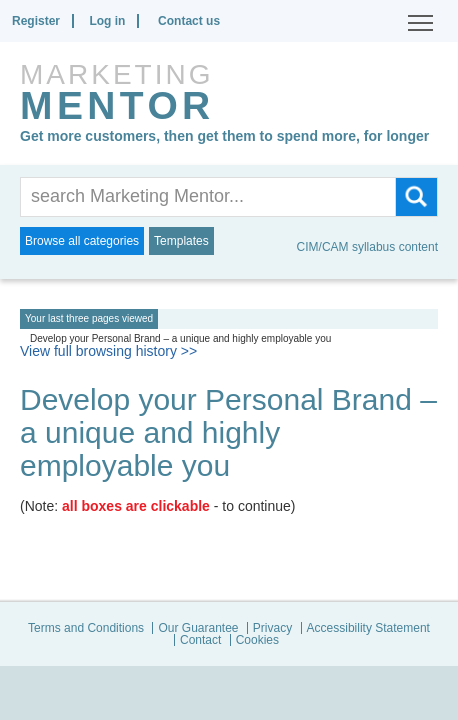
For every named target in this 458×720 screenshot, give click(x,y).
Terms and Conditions (86, 628)
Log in (107, 21)
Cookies (257, 640)
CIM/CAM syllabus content (367, 247)
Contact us (189, 21)
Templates (181, 241)
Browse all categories (82, 241)
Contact (200, 640)
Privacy (272, 628)
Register (36, 21)
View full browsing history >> (108, 351)
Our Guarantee (198, 628)
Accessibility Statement (368, 628)
